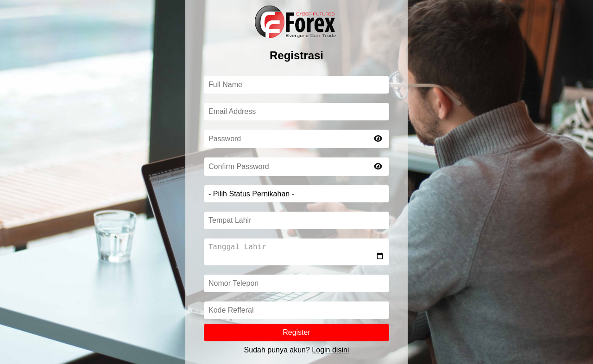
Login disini (330, 352)
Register (296, 334)
